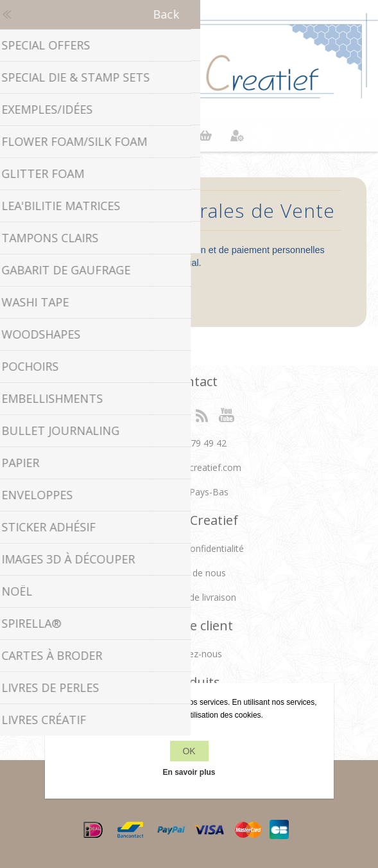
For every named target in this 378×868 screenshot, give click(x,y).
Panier (205, 136)
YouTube (227, 414)
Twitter (176, 414)
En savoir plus (189, 772)
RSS (202, 414)
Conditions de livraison (189, 597)
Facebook (151, 414)
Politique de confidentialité (189, 548)
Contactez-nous (189, 654)
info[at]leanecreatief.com (189, 467)
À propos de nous (189, 573)
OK (189, 751)
